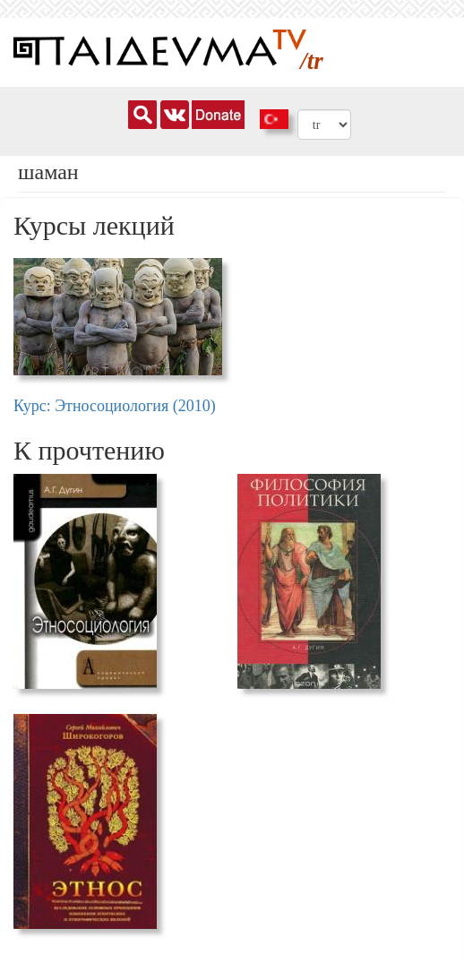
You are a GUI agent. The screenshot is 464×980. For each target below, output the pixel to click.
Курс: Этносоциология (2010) (115, 406)
